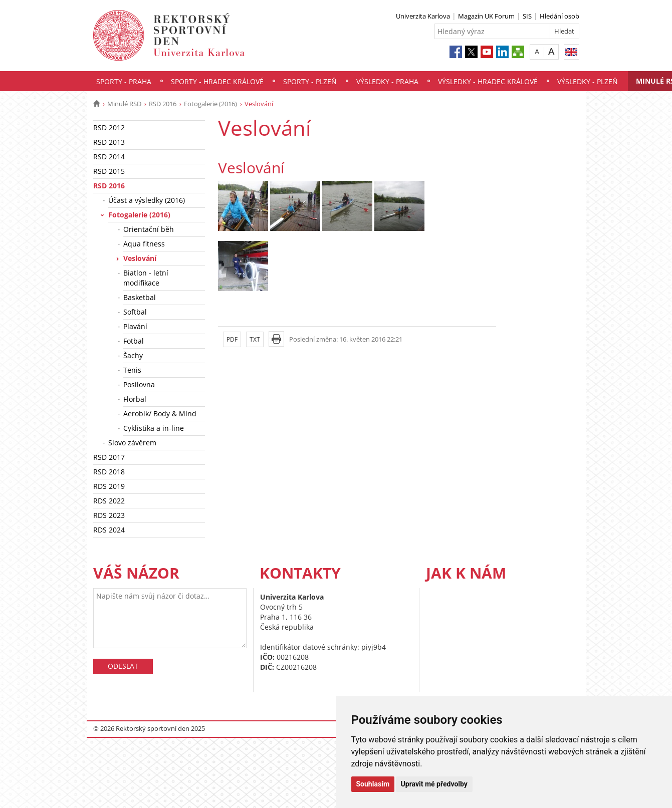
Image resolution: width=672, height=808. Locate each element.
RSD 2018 (109, 472)
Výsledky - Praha (387, 81)
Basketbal (140, 297)
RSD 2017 (109, 457)
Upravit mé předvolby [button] (434, 784)
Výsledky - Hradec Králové (488, 81)
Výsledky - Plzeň (588, 81)
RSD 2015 (109, 171)
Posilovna (139, 384)
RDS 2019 (109, 486)
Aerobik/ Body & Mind (160, 414)
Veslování (140, 258)
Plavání (135, 326)
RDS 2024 (109, 530)
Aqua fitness (144, 244)
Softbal (135, 312)
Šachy (133, 355)
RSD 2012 (109, 127)
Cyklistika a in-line (154, 428)
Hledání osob (559, 16)
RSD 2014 (109, 157)
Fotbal (134, 341)
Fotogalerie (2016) (210, 104)
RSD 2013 (109, 142)
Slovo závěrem (132, 443)
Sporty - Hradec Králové (217, 81)
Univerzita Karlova (423, 16)
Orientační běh (149, 229)
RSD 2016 (163, 104)
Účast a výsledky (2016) (147, 200)
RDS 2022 (109, 501)
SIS (527, 16)
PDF (232, 339)
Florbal (135, 399)
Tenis (132, 370)
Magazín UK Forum (486, 16)
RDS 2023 (109, 515)
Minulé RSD (124, 104)
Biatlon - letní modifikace (146, 278)
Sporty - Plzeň (310, 81)
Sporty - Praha (124, 81)
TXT (255, 339)
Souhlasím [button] (373, 784)
